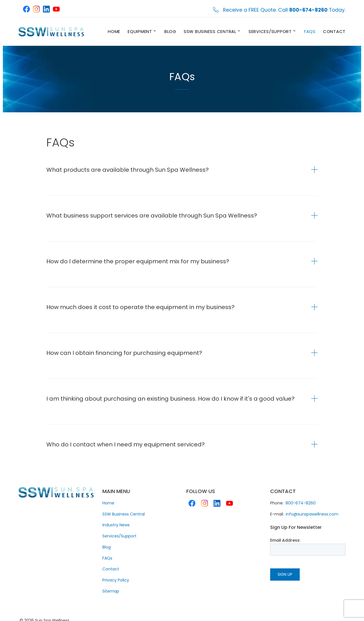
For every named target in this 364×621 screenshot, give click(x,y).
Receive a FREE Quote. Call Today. (284, 10)
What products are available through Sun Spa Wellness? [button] (128, 170)
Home (114, 31)
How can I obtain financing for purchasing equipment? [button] (124, 353)
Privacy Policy (116, 580)
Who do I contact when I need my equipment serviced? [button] (126, 444)
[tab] (182, 170)
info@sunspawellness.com (312, 514)
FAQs (310, 31)
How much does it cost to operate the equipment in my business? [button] (140, 307)
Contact (334, 31)
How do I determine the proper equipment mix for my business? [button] (138, 261)
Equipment (140, 31)
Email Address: (285, 540)
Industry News (116, 525)
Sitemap (111, 591)
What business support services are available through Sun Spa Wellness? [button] (152, 216)
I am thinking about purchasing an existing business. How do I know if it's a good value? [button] (170, 399)
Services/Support (270, 31)
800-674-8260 (301, 503)
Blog (170, 31)
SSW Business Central (210, 31)
